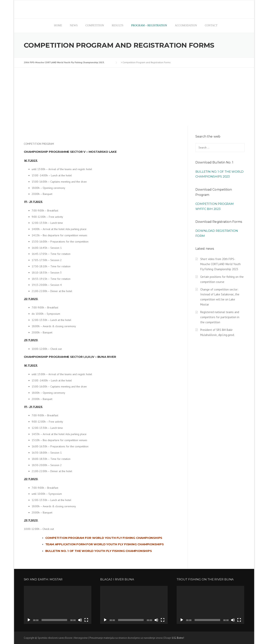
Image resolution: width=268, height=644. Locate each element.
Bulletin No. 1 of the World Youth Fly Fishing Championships (99, 551)
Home (58, 25)
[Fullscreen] (86, 620)
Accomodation (186, 25)
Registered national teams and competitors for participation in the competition (220, 317)
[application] (58, 605)
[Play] (29, 620)
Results (118, 25)
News (74, 25)
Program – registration (149, 25)
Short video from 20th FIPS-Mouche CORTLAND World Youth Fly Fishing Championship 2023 (220, 264)
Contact (211, 25)
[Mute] (80, 620)
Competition (95, 25)
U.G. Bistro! (178, 638)
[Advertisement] (134, 97)
